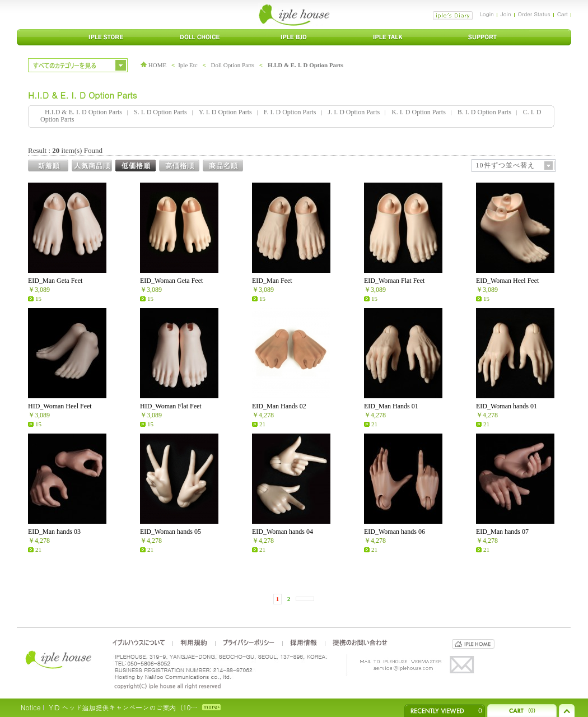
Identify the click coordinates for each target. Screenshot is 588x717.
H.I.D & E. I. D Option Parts (305, 65)
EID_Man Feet (272, 281)
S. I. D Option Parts (160, 112)
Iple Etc (188, 65)
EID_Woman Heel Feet (507, 281)
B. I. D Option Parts (484, 112)
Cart (563, 14)
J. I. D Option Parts (354, 112)
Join (506, 14)
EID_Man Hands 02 (279, 406)
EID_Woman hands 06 (395, 532)
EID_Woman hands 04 (283, 532)
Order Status (534, 14)
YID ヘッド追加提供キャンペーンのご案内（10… (123, 707)
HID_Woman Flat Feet (171, 406)
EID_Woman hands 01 (507, 406)
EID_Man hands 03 (54, 532)
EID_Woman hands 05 (171, 532)
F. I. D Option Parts (290, 112)
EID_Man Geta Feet (55, 281)
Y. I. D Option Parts (225, 112)
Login (486, 14)
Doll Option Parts (232, 65)
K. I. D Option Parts (419, 112)
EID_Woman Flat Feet (394, 281)
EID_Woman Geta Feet (171, 281)
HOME (153, 65)
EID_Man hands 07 (502, 532)
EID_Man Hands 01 (391, 406)
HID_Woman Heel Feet (60, 406)
